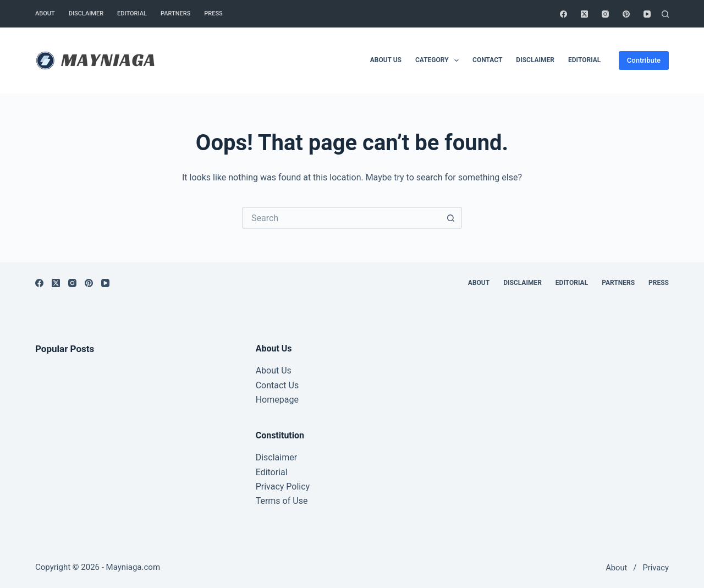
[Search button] (451, 218)
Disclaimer (276, 457)
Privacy (656, 568)
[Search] (665, 14)
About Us (274, 370)
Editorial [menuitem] (132, 13)
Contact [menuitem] (487, 60)
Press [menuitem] (213, 13)
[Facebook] (563, 14)
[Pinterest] (626, 14)
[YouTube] (647, 14)
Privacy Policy (283, 487)
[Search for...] (341, 218)
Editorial (272, 472)
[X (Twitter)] (584, 14)
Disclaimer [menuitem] (86, 13)
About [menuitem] (45, 13)
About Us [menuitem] (386, 60)
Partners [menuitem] (175, 13)
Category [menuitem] (439, 61)
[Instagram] (605, 14)
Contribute (644, 60)
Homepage (277, 400)
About (616, 568)
